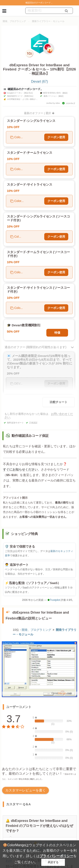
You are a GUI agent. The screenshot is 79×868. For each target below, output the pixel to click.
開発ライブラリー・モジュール (48, 21)
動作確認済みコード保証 (30, 436)
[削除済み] (29, 96)
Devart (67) (39, 81)
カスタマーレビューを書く (25, 790)
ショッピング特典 (24, 534)
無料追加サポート (15, 423)
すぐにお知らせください (20, 469)
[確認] (65, 93)
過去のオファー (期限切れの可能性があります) (35, 347)
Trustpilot (54, 600)
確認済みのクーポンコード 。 (39, 3)
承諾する (53, 862)
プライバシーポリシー (56, 856)
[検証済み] (28, 93)
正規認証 (33, 423)
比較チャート (59, 402)
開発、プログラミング (14, 21)
